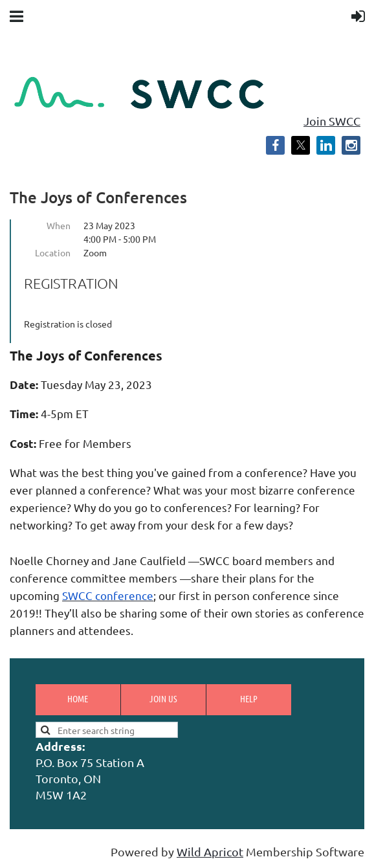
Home (78, 698)
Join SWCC (332, 121)
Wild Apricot (210, 851)
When (59, 225)
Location (53, 252)
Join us (163, 698)
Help (249, 698)
